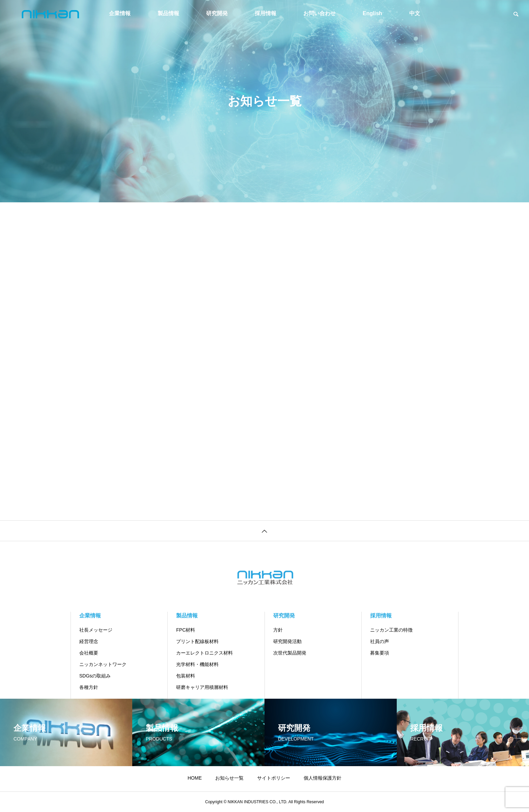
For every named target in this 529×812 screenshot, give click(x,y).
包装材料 (186, 676)
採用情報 (266, 13)
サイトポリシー (274, 778)
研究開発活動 (287, 641)
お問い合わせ (319, 13)
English (372, 13)
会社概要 (89, 653)
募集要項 (380, 653)
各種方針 (89, 687)
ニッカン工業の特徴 (391, 630)
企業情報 (120, 13)
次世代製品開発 (290, 653)
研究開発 (217, 13)
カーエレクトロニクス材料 (204, 653)
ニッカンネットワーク (103, 664)
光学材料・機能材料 (197, 664)
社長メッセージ (96, 630)
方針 (278, 630)
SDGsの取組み (95, 676)
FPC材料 (186, 630)
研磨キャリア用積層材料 (202, 687)
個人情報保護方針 (323, 778)
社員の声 (380, 641)
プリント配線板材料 (197, 641)
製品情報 (168, 13)
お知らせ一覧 (229, 778)
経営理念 (89, 641)
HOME (195, 778)
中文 (415, 13)
